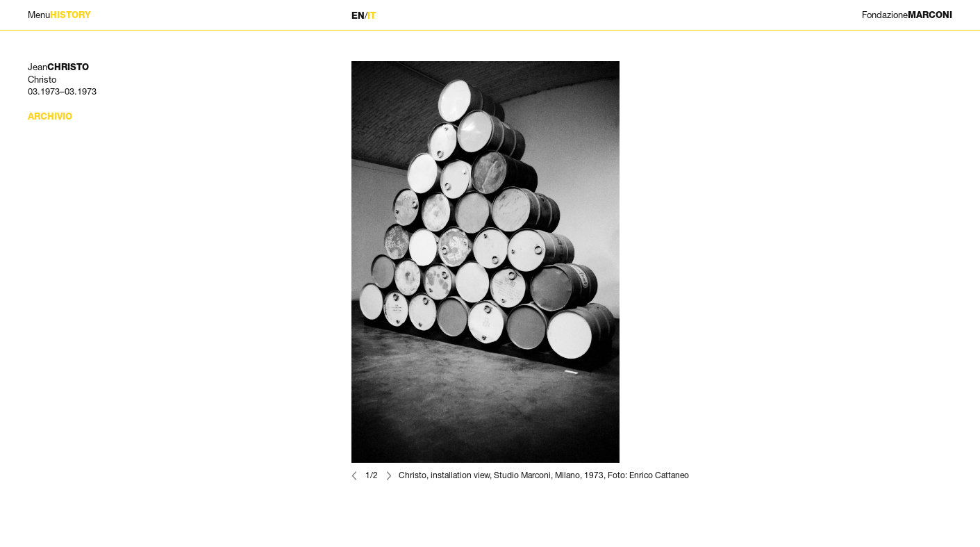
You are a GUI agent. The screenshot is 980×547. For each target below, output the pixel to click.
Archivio (50, 116)
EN (358, 16)
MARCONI (907, 15)
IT (372, 16)
